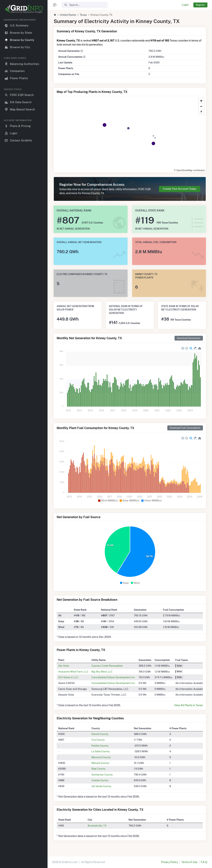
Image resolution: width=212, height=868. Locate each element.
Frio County (98, 740)
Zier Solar (64, 666)
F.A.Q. (204, 862)
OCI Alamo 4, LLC (68, 677)
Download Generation (189, 338)
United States (68, 15)
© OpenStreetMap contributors (189, 170)
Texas (83, 15)
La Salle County (101, 751)
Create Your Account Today (180, 189)
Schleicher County (102, 775)
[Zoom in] (201, 101)
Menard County (100, 763)
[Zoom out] (201, 106)
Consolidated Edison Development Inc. (114, 677)
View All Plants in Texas (189, 705)
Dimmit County (100, 734)
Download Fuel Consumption (185, 428)
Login (185, 5)
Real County (98, 769)
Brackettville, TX (97, 826)
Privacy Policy (170, 862)
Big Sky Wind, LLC (102, 672)
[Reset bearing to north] (201, 112)
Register (200, 5)
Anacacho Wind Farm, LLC (73, 672)
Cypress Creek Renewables (107, 666)
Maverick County (101, 757)
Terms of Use (189, 862)
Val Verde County (101, 786)
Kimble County (100, 746)
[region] (24, 440)
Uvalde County (100, 780)
